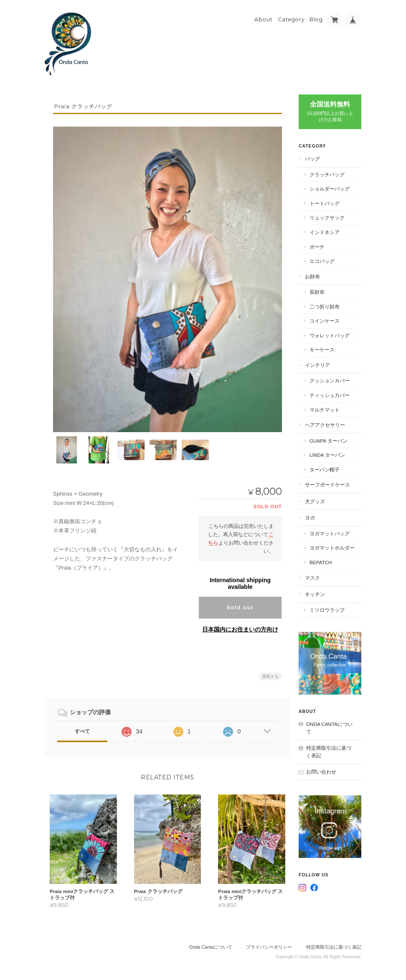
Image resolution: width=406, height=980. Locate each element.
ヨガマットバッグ (330, 533)
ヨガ (310, 518)
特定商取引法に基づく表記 (329, 752)
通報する (270, 676)
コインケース (325, 321)
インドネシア (325, 232)
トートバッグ (325, 203)
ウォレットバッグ (330, 335)
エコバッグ (322, 261)
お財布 (312, 276)
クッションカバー (330, 381)
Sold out (240, 608)
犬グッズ (315, 501)
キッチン (315, 594)
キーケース (322, 350)
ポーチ (317, 247)
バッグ (312, 159)
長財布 (317, 292)
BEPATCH (321, 562)
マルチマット (325, 410)
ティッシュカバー (330, 395)
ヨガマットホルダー (332, 548)
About (264, 19)
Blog (316, 19)
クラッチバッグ (327, 174)
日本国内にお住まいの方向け (240, 629)
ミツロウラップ (327, 610)
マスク (312, 578)
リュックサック (327, 218)
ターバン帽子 (325, 470)
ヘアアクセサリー (325, 425)
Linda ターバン (327, 455)
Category (291, 19)
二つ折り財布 (325, 307)
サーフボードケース (327, 485)
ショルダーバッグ (330, 189)
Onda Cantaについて (329, 728)
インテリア (317, 365)
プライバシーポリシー (269, 947)
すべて (82, 731)
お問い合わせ (321, 772)
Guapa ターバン (329, 441)
